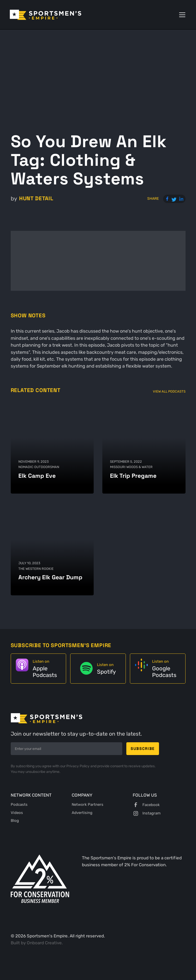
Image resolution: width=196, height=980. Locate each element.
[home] (46, 15)
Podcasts (19, 805)
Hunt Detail (36, 198)
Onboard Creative (44, 943)
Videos (17, 813)
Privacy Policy (78, 766)
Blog (15, 821)
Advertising (82, 813)
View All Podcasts (169, 391)
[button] (181, 15)
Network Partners (88, 805)
